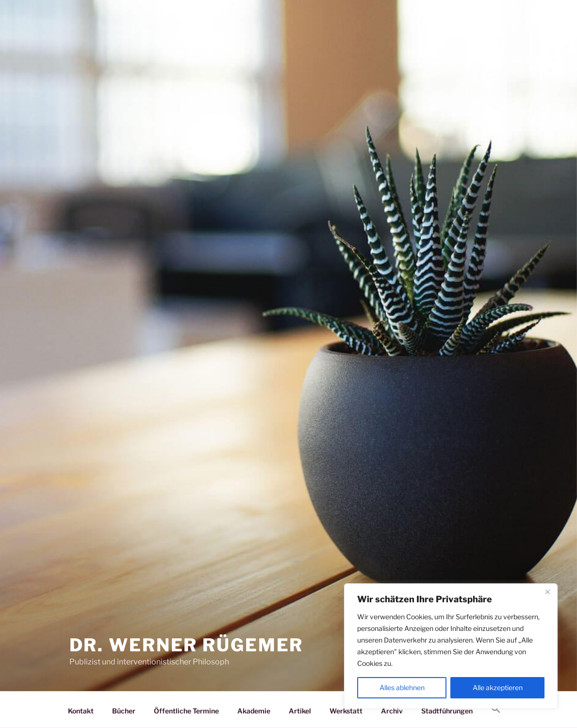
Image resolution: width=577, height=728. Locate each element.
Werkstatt (346, 711)
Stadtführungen (447, 711)
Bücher (124, 711)
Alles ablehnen (402, 687)
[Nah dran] (547, 592)
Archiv (392, 711)
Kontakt (81, 711)
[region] (451, 646)
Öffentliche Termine (186, 711)
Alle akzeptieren (498, 687)
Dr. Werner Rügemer (187, 645)
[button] (496, 709)
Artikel (300, 711)
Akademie (254, 711)
